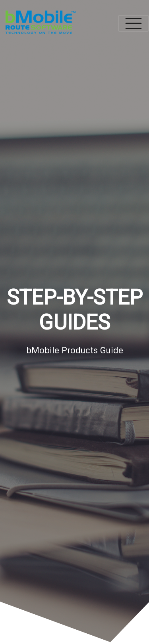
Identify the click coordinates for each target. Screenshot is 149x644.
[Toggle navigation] (134, 23)
